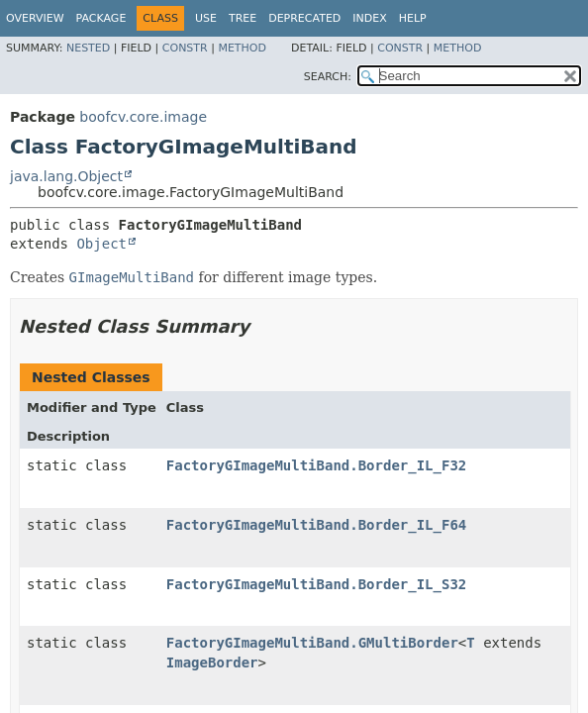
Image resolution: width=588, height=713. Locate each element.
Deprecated (304, 18)
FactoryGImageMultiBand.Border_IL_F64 (316, 525)
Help (413, 18)
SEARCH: (328, 77)
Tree (243, 18)
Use (206, 18)
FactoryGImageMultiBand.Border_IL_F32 (316, 465)
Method (242, 48)
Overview (35, 18)
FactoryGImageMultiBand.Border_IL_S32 (316, 584)
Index (369, 18)
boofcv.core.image (143, 117)
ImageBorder (212, 662)
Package (101, 18)
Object (101, 244)
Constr (185, 48)
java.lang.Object (66, 176)
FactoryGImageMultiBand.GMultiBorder (312, 643)
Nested (88, 48)
